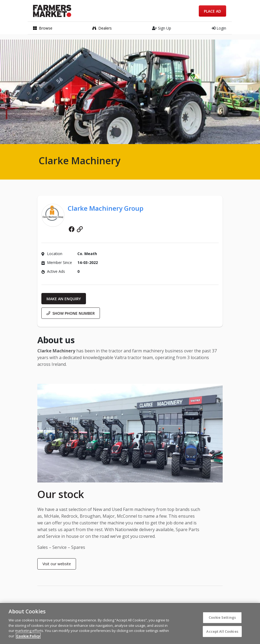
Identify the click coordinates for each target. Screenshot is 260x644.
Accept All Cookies (222, 633)
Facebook (72, 229)
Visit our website (57, 564)
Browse (43, 28)
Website (80, 229)
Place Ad (212, 11)
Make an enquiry (64, 299)
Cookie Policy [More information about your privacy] (28, 638)
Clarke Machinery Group (106, 208)
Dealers (102, 28)
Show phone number (71, 313)
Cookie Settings (222, 619)
